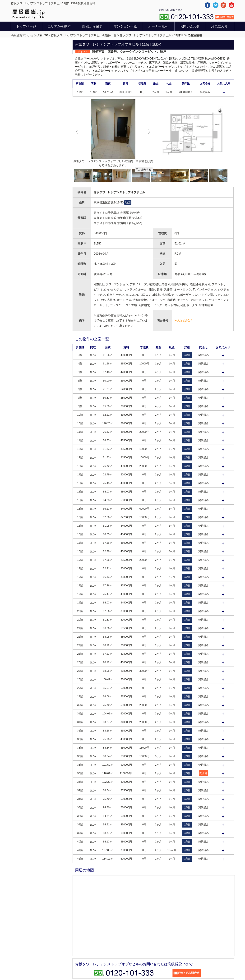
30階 (80, 705)
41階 (80, 850)
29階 (80, 688)
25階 (80, 654)
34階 (80, 782)
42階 (80, 859)
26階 (80, 671)
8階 (80, 406)
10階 (80, 415)
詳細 (187, 355)
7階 (80, 398)
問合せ (203, 773)
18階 (80, 551)
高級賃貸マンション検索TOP (29, 35)
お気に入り (219, 26)
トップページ (26, 26)
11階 (80, 432)
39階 (80, 824)
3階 (80, 355)
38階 (80, 816)
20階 (80, 611)
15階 (80, 483)
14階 (80, 474)
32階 (80, 731)
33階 (80, 739)
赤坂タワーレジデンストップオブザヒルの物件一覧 (84, 35)
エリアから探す (59, 26)
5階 (80, 372)
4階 (80, 363)
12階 (80, 449)
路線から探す (92, 26)
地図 (128, 202)
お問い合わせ (190, 26)
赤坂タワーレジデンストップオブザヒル (145, 35)
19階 (80, 560)
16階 (80, 509)
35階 (80, 807)
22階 (80, 637)
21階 (80, 628)
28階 (80, 679)
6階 (80, 381)
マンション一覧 (125, 26)
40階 (80, 842)
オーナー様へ (158, 26)
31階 (80, 713)
